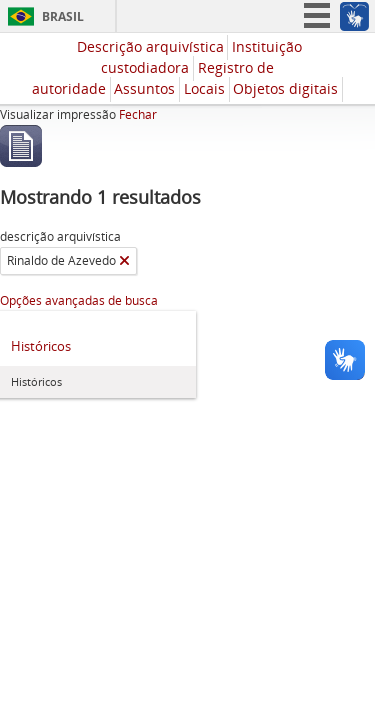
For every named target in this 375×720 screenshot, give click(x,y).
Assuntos (144, 88)
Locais (204, 88)
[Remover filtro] (124, 261)
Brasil (63, 16)
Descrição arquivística (150, 46)
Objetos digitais (285, 88)
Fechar (138, 114)
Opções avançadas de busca (79, 300)
